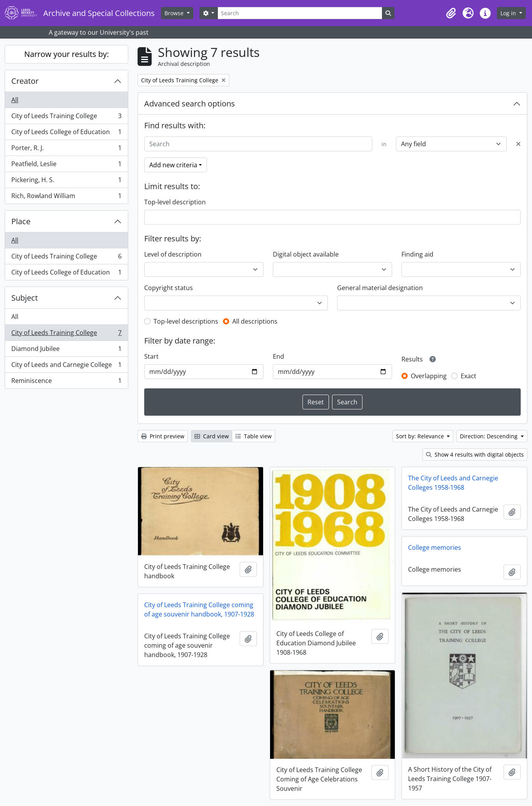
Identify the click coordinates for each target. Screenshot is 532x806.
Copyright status (169, 288)
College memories (435, 547)
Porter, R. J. (66, 150)
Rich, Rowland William (66, 197)
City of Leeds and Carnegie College (66, 366)
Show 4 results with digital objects (475, 454)
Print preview (163, 436)
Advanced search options (190, 104)
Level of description (173, 254)
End (278, 356)
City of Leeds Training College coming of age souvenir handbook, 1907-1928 (199, 609)
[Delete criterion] (518, 144)
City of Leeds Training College (66, 118)
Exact (468, 376)
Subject (25, 298)
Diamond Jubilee (66, 350)
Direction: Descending (490, 436)
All (15, 100)
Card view (212, 436)
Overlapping (429, 376)
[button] (451, 13)
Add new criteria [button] (173, 165)
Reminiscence (66, 382)
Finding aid (417, 254)
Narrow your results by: (66, 54)
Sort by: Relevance (421, 436)
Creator (25, 81)
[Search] (300, 13)
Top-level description (175, 202)
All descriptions (255, 321)
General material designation (380, 288)
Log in (509, 13)
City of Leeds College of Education (66, 134)
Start (151, 356)
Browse (175, 13)
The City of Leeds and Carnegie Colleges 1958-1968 (453, 483)
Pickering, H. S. (66, 182)
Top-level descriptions (186, 321)
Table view (254, 436)
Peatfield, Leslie (66, 166)
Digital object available (306, 254)
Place (21, 221)
